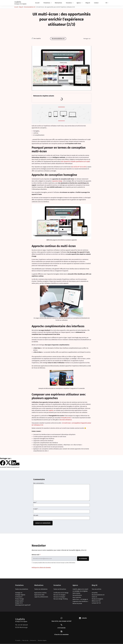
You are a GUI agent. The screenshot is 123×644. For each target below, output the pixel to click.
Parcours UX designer (59, 595)
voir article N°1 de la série (79, 167)
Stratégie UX (19, 593)
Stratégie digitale (20, 595)
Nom (35, 502)
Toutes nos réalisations (41, 589)
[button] (3, 464)
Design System (19, 601)
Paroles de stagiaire (97, 599)
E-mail (36, 509)
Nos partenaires (77, 595)
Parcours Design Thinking (61, 599)
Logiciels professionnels (41, 597)
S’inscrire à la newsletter (61, 635)
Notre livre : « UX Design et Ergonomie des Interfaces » (80, 600)
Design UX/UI (19, 603)
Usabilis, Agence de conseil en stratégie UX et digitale (80, 590)
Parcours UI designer (59, 597)
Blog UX (21, 7)
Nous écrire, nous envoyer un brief (61, 621)
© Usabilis (18, 641)
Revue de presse (77, 604)
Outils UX (94, 597)
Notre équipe (76, 593)
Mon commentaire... (39, 483)
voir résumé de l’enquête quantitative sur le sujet (75, 161)
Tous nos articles (96, 589)
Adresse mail (36, 555)
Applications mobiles (40, 593)
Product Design (19, 599)
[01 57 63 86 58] (61, 625)
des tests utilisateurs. (66, 420)
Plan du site (25, 641)
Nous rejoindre (77, 597)
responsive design (57, 181)
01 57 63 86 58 (61, 628)
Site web (36, 515)
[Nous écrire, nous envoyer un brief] (61, 618)
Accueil (16, 7)
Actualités (95, 593)
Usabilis (51, 410)
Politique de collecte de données (41, 568)
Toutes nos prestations (22, 589)
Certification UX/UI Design (61, 593)
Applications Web (39, 595)
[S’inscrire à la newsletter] (61, 631)
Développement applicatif (23, 605)
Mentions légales (42, 641)
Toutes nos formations (60, 589)
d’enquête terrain (66, 418)
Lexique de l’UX (96, 603)
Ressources (33, 641)
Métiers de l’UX (96, 601)
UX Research (19, 597)
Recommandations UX (30, 7)
